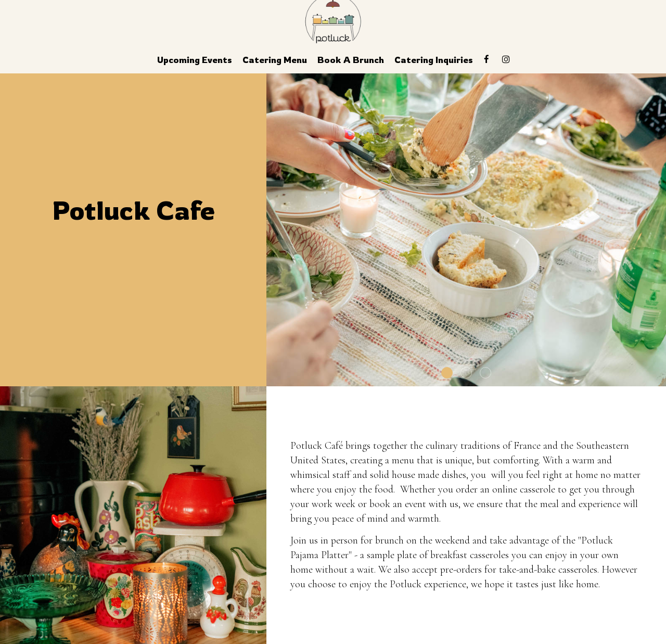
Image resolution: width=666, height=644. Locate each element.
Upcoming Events (195, 60)
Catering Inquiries (434, 60)
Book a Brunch (351, 60)
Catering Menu (275, 60)
